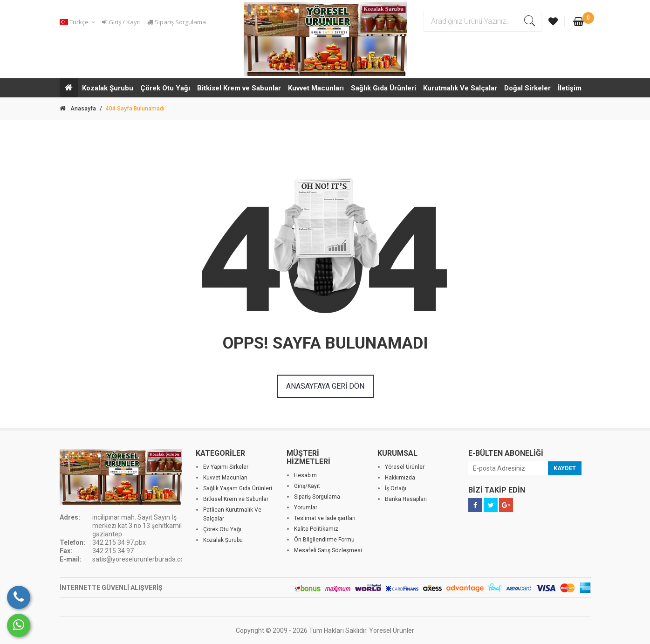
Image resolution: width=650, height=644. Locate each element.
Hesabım (305, 475)
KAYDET (565, 468)
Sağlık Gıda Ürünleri (383, 88)
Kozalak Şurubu (108, 88)
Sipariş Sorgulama (177, 22)
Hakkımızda (400, 478)
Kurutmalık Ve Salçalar (460, 88)
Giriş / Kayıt (121, 22)
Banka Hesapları (406, 499)
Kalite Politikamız (316, 529)
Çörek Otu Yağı (165, 88)
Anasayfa (78, 109)
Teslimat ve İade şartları (325, 518)
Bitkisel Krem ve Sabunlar (239, 88)
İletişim (570, 88)
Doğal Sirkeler (527, 88)
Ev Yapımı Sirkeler (226, 467)
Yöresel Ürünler (405, 467)
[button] (79, 22)
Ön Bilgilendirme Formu (324, 540)
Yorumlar (306, 507)
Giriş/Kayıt (307, 486)
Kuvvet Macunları (316, 88)
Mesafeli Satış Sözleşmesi (328, 550)
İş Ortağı (396, 488)
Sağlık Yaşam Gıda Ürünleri (238, 488)
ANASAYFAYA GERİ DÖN (325, 386)
